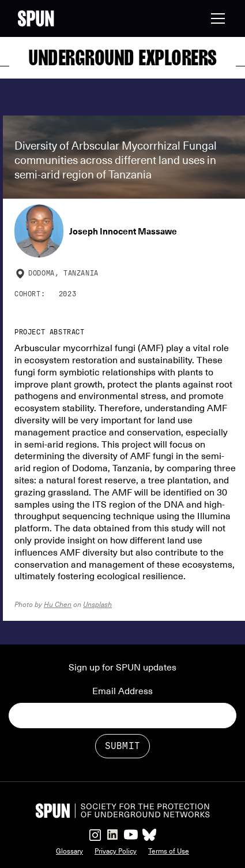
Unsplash (97, 604)
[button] (216, 18)
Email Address (122, 691)
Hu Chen (58, 604)
